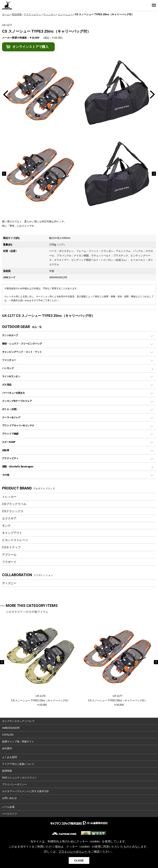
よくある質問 (9, 757)
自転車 (6, 450)
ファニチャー (9, 360)
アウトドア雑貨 (10, 434)
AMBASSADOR (11, 728)
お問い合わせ (9, 798)
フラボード (9, 562)
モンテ (6, 526)
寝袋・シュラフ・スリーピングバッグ (22, 344)
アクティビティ (10, 458)
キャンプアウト (12, 533)
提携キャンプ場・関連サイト (18, 742)
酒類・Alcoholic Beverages (18, 466)
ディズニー (9, 583)
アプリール (9, 555)
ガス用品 (7, 385)
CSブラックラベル (14, 504)
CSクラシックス (13, 511)
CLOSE (79, 860)
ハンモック (8, 368)
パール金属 (8, 807)
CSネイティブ (11, 547)
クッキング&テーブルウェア (17, 401)
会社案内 (7, 748)
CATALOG (8, 735)
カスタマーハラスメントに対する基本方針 (26, 791)
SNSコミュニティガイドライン (19, 778)
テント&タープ (10, 335)
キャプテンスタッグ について (18, 721)
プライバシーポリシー (14, 784)
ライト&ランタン (11, 376)
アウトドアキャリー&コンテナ (18, 425)
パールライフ (9, 814)
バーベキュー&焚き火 (13, 393)
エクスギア (9, 518)
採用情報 (7, 771)
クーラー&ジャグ (11, 417)
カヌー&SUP (9, 442)
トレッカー (9, 497)
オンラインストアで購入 (30, 47)
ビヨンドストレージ (15, 540)
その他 (6, 475)
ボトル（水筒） (10, 409)
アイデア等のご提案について (18, 764)
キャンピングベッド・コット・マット (22, 352)
